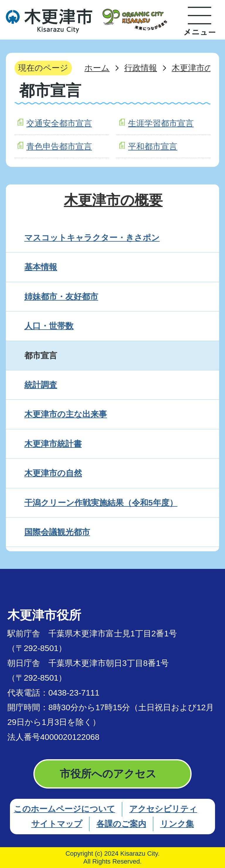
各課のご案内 (121, 824)
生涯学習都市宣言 (161, 123)
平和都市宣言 (153, 146)
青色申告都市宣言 (59, 146)
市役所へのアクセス (108, 774)
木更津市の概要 (113, 200)
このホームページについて (64, 809)
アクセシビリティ (163, 809)
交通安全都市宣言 (59, 123)
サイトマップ (57, 824)
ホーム (97, 68)
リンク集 (177, 824)
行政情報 (141, 68)
